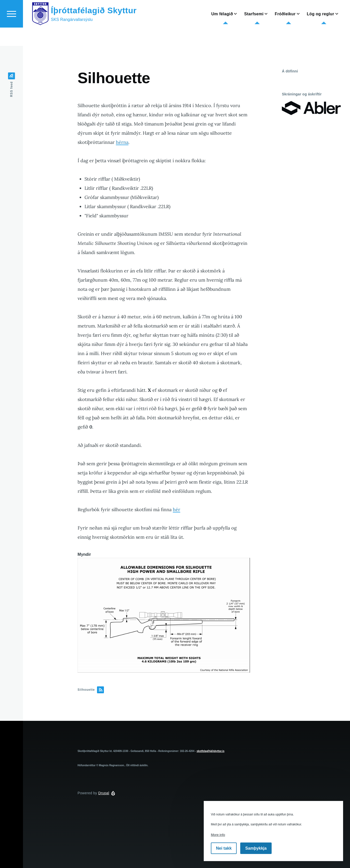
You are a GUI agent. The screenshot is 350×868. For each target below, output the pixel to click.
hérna (122, 142)
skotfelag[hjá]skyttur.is (210, 751)
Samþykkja (256, 848)
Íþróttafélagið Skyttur (94, 29)
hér (177, 510)
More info (218, 835)
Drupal (104, 793)
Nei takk (224, 848)
